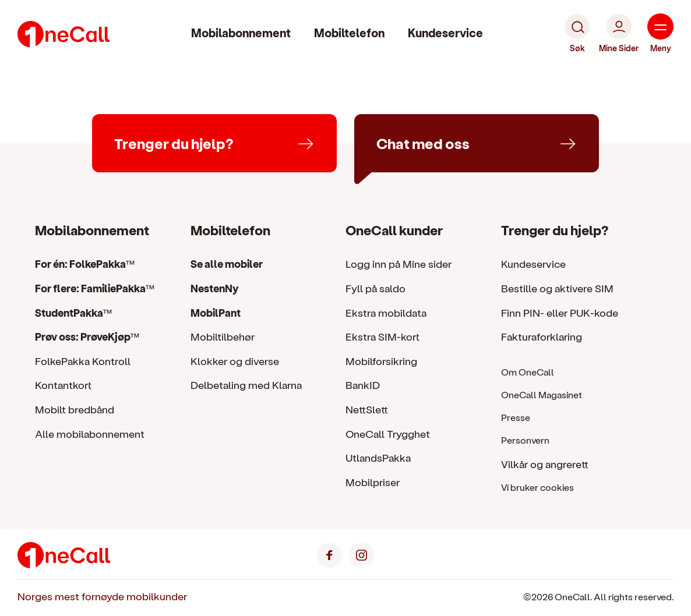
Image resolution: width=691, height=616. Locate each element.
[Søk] (577, 34)
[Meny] (660, 34)
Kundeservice (445, 33)
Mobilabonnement (241, 33)
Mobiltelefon (349, 33)
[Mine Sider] (619, 34)
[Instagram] (362, 553)
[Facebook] (329, 553)
